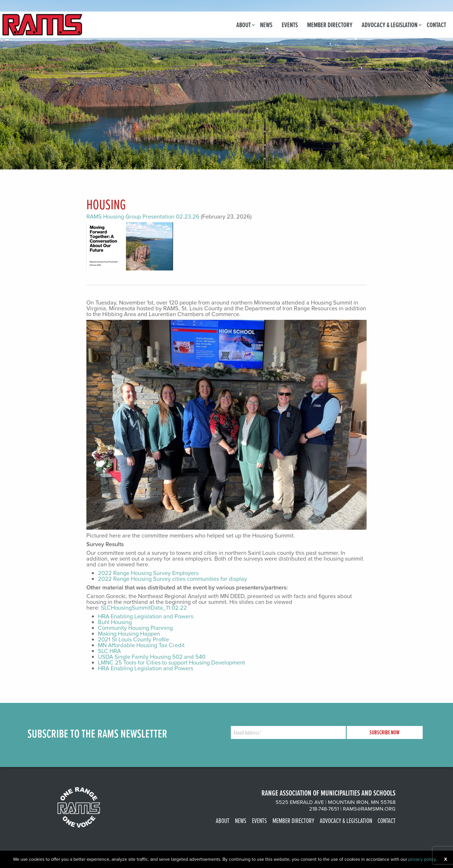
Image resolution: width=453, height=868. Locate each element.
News (266, 25)
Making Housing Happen (129, 634)
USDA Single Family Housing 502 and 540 (152, 657)
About (244, 25)
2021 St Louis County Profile (133, 639)
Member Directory (330, 25)
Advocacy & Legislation (390, 25)
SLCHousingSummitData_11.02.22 (144, 608)
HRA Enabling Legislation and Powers (146, 616)
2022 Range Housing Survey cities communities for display (172, 579)
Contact (436, 25)
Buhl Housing (115, 622)
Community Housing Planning (135, 628)
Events (290, 25)
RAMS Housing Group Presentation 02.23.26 (143, 216)
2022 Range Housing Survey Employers (148, 573)
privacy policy (422, 859)
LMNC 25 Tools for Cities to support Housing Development (171, 662)
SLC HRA (109, 651)
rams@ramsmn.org (369, 809)
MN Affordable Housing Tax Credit (141, 645)
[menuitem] (244, 25)
